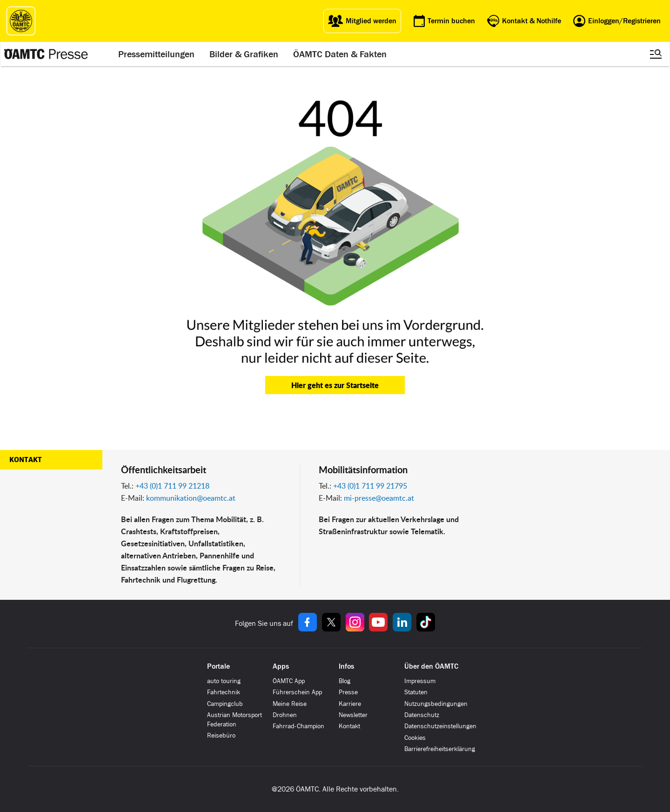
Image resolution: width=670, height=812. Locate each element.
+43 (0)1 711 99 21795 (370, 486)
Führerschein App (297, 692)
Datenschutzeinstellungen (440, 726)
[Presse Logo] (46, 54)
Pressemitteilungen (156, 54)
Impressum (420, 681)
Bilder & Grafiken (244, 54)
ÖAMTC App (289, 681)
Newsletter (353, 715)
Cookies (415, 738)
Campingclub (225, 704)
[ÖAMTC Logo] (21, 21)
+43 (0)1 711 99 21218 (172, 486)
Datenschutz (422, 715)
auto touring (224, 681)
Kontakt (26, 460)
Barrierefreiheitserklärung (440, 749)
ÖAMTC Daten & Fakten (340, 54)
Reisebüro (221, 735)
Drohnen (285, 715)
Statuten (416, 692)
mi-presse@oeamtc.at (379, 498)
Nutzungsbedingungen (436, 704)
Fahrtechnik (224, 692)
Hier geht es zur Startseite (335, 385)
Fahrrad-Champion (298, 726)
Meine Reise (290, 704)
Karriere (350, 704)
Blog (345, 681)
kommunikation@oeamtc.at (191, 498)
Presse (348, 692)
